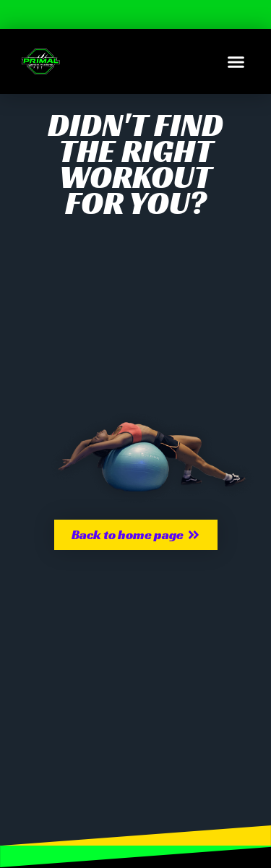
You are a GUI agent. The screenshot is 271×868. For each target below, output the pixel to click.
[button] (236, 61)
